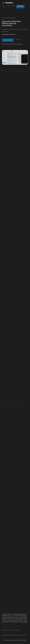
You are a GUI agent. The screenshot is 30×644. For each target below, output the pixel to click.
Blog (8, 6)
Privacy (17, 630)
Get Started (20, 6)
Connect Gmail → (8, 40)
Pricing (13, 6)
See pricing (18, 39)
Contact (24, 635)
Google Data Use (6, 635)
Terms (12, 630)
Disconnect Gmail (16, 635)
